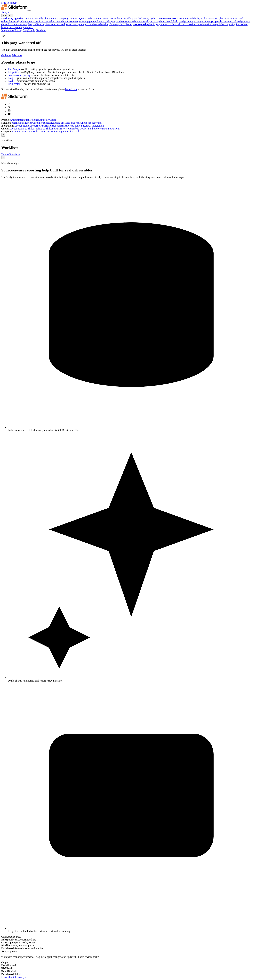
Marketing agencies (22, 123)
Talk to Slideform (11, 154)
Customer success (42, 123)
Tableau (51, 126)
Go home (6, 55)
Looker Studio (22, 126)
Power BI (42, 126)
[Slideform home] (15, 9)
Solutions (7, 15)
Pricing (18, 30)
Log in (32, 30)
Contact (42, 120)
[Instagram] (9, 111)
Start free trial (72, 132)
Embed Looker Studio (83, 129)
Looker (33, 126)
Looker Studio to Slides (22, 129)
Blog (25, 30)
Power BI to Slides (62, 129)
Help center (14, 84)
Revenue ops (58, 123)
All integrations (96, 126)
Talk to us (17, 55)
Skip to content (9, 3)
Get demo (41, 30)
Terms (30, 132)
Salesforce (67, 126)
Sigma (59, 126)
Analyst (5, 12)
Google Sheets (80, 126)
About (15, 132)
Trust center (51, 132)
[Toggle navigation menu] (29, 10)
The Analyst (14, 69)
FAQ (10, 81)
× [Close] (3, 135)
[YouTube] (9, 114)
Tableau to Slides (43, 129)
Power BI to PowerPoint (108, 129)
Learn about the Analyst (14, 977)
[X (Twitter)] (9, 108)
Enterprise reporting (91, 123)
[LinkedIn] (9, 104)
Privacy (22, 132)
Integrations (8, 30)
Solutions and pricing (19, 75)
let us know (71, 89)
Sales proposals (73, 123)
